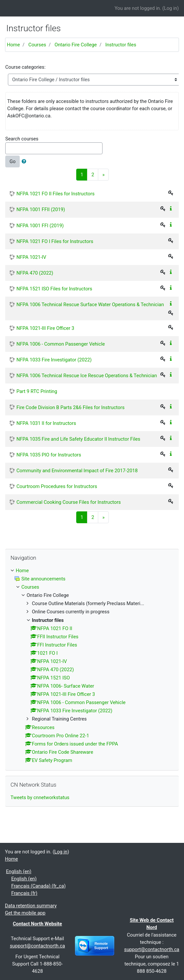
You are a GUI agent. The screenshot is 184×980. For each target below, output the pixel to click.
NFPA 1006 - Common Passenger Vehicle (61, 344)
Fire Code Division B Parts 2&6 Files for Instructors (70, 407)
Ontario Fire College (76, 45)
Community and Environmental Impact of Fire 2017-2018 (77, 471)
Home (13, 45)
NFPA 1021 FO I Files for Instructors (55, 241)
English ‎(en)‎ (19, 871)
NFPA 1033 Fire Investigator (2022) (54, 360)
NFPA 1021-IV (31, 257)
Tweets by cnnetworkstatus (40, 797)
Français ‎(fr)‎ (24, 893)
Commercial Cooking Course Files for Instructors (69, 502)
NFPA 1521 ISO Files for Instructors (54, 289)
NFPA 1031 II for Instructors (46, 423)
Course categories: (25, 67)
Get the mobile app (25, 913)
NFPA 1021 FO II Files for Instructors (56, 194)
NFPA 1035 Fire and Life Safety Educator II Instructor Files (78, 439)
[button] (25, 161)
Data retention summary (31, 906)
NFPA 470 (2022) (35, 273)
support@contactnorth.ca (37, 946)
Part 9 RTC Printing (37, 391)
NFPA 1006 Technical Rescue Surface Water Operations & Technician (90, 305)
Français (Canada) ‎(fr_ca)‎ (38, 886)
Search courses (22, 139)
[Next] (103, 175)
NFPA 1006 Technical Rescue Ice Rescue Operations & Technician (87, 376)
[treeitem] (92, 571)
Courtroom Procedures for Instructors (57, 486)
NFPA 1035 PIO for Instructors (49, 455)
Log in (171, 8)
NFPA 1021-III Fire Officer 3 (45, 328)
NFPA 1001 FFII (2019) (41, 209)
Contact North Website (37, 924)
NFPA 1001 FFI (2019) (40, 226)
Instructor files (121, 45)
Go (12, 161)
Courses (37, 45)
